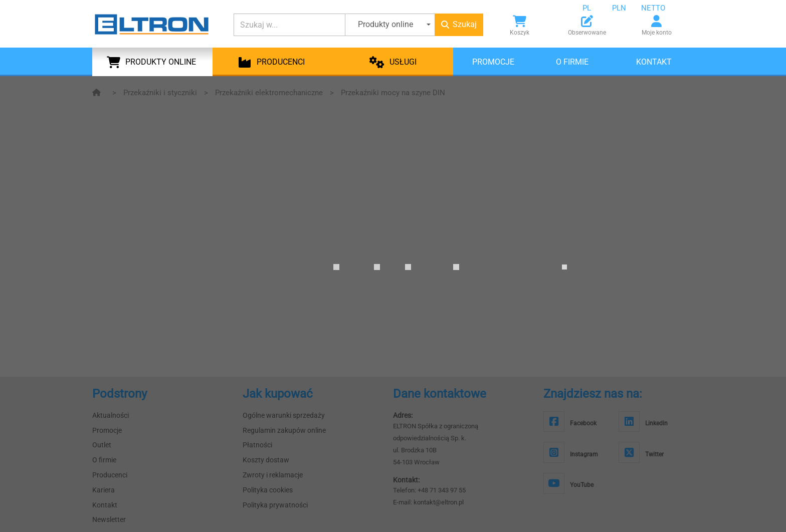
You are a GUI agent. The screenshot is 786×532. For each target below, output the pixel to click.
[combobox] (595, 8)
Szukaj (459, 24)
